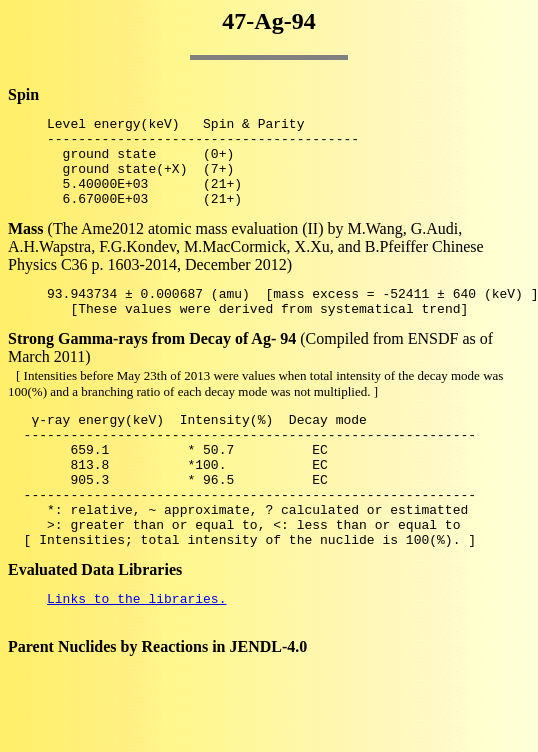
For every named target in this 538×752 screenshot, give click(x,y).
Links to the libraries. (136, 652)
